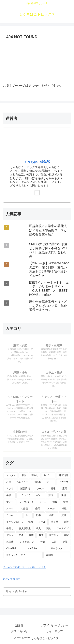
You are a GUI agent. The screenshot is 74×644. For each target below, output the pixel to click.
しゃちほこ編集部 (37, 162)
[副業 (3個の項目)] (31, 535)
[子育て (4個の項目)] (9, 529)
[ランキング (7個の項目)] (13, 515)
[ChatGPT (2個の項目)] (14, 549)
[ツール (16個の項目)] (41, 489)
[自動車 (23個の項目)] (37, 482)
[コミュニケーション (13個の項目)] (31, 495)
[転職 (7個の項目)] (65, 509)
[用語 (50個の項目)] (23, 475)
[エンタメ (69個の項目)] (11, 475)
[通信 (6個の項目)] (52, 515)
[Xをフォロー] (37, 193)
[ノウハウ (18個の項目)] (63, 482)
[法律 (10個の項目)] (66, 502)
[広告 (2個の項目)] (54, 542)
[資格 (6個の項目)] (65, 515)
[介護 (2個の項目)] (65, 542)
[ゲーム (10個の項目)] (43, 502)
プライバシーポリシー (55, 625)
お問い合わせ (19, 631)
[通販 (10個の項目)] (55, 502)
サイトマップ (55, 631)
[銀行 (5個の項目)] (30, 522)
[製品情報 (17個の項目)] (25, 489)
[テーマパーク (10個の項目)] (26, 502)
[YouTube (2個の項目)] (35, 549)
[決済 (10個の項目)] (64, 495)
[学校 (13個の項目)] (10, 495)
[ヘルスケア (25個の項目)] (22, 482)
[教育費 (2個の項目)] (10, 542)
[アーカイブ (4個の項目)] (62, 529)
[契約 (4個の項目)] (48, 529)
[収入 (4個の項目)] (38, 529)
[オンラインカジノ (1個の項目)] (23, 555)
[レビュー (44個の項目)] (48, 475)
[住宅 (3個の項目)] (66, 535)
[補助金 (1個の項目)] (57, 555)
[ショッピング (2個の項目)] (27, 542)
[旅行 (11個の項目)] (52, 495)
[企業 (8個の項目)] (38, 509)
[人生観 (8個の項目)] (25, 509)
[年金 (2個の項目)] (43, 542)
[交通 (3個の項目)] (21, 535)
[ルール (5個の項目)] (42, 522)
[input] (37, 592)
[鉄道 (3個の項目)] (41, 535)
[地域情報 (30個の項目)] (63, 475)
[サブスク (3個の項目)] (53, 535)
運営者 (19, 625)
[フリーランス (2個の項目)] (58, 549)
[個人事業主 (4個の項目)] (24, 529)
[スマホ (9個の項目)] (10, 509)
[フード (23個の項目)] (50, 482)
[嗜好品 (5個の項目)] (54, 522)
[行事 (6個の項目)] (39, 515)
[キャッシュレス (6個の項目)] (14, 522)
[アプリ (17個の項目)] (10, 489)
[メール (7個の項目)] (51, 509)
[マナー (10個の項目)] (10, 502)
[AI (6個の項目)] (28, 515)
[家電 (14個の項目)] (65, 489)
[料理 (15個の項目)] (53, 489)
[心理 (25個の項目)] (8, 482)
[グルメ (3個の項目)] (9, 535)
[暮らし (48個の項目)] (35, 475)
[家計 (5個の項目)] (66, 522)
